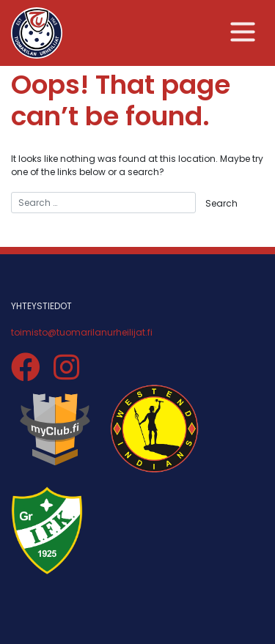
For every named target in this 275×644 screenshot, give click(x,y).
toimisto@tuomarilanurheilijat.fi (82, 332)
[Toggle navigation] (243, 32)
